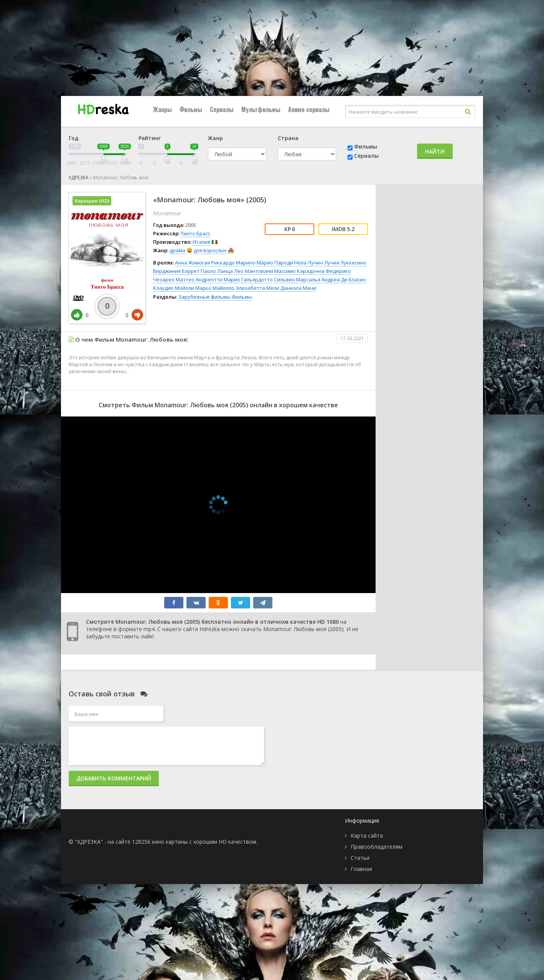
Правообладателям (377, 847)
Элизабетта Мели (257, 288)
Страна (288, 138)
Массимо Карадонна (299, 271)
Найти (435, 151)
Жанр (215, 138)
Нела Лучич (309, 263)
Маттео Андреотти (199, 279)
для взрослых (210, 250)
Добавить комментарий (114, 778)
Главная (361, 869)
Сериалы (222, 109)
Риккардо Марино (233, 263)
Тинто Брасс (195, 233)
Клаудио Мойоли (174, 288)
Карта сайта (367, 835)
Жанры (162, 109)
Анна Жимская (192, 263)
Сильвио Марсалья (297, 279)
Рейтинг (150, 138)
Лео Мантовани (254, 271)
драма (177, 250)
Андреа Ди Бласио (344, 279)
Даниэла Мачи (298, 288)
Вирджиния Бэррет (176, 271)
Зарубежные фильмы (204, 297)
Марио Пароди (275, 263)
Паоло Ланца (217, 271)
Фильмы (191, 109)
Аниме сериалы (309, 109)
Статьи (360, 858)
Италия (201, 242)
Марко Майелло (215, 288)
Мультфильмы (261, 109)
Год (74, 138)
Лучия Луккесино (345, 263)
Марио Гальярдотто (248, 279)
